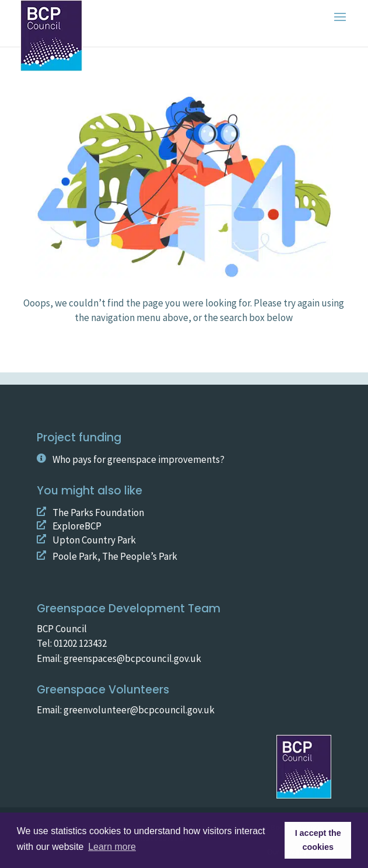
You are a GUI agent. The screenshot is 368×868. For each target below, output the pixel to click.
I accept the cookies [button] (318, 840)
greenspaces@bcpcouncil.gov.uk (132, 658)
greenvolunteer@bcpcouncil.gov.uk (138, 710)
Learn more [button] (112, 847)
